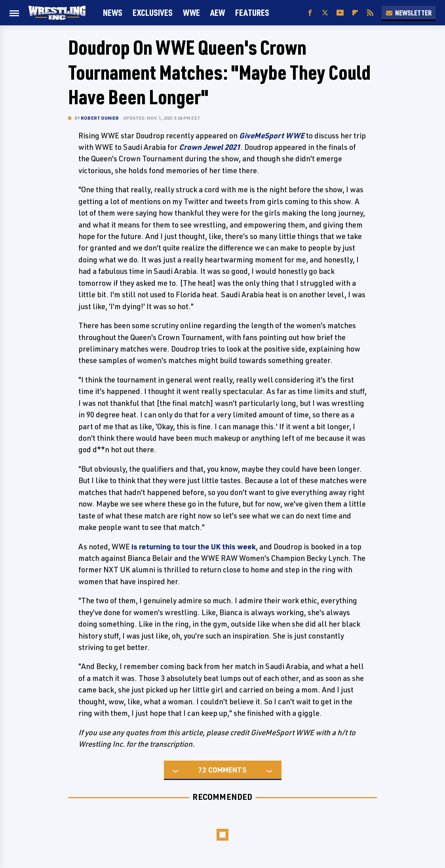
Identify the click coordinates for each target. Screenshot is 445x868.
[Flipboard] (355, 13)
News (113, 12)
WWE (191, 12)
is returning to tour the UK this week (194, 547)
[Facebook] (310, 13)
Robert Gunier (100, 118)
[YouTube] (340, 13)
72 (202, 770)
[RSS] (370, 13)
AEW (218, 12)
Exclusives (153, 12)
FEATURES (252, 12)
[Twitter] (325, 13)
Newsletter (409, 13)
